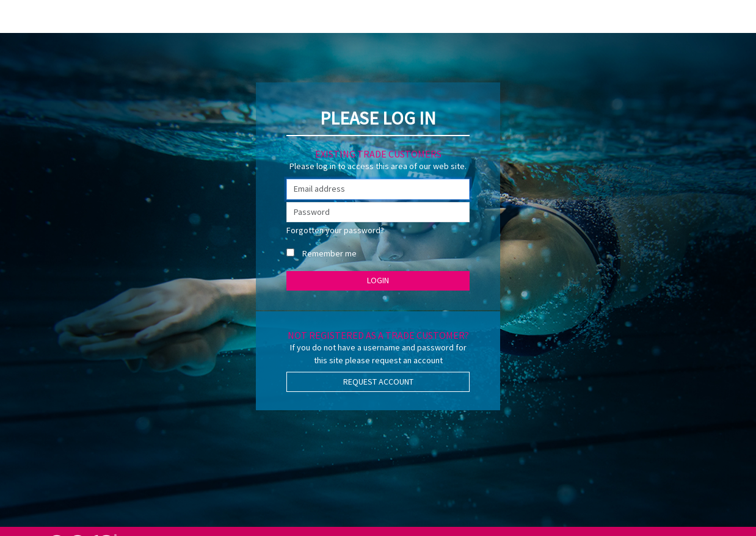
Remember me (329, 253)
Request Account (378, 382)
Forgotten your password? (335, 230)
